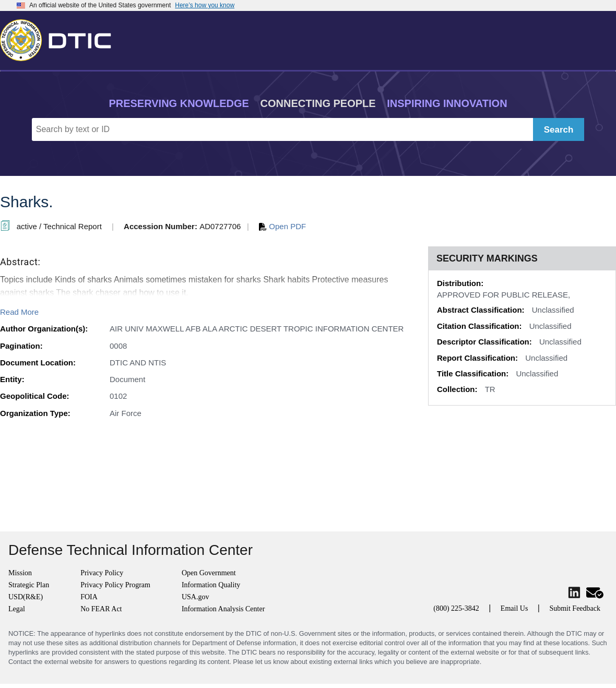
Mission (20, 573)
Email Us (514, 608)
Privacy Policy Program (115, 585)
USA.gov (196, 597)
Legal (17, 609)
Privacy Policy (102, 573)
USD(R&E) (26, 597)
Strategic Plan (29, 585)
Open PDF (282, 226)
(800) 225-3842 (456, 608)
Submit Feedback (575, 608)
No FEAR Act (101, 609)
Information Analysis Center (223, 609)
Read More (19, 312)
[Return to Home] (60, 38)
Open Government (209, 573)
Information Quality (211, 585)
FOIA (89, 597)
